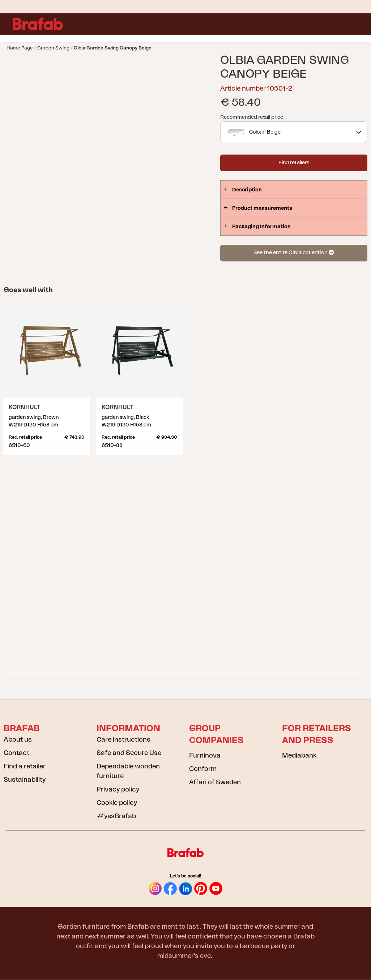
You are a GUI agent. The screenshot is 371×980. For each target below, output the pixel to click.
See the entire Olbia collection (294, 253)
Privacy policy (118, 789)
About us (18, 740)
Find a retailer (25, 766)
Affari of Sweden (215, 782)
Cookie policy (117, 803)
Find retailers (294, 163)
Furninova (205, 755)
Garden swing (53, 48)
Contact (16, 753)
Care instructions (123, 740)
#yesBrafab (116, 816)
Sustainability (25, 780)
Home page (20, 48)
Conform (203, 769)
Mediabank (299, 755)
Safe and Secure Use (129, 753)
